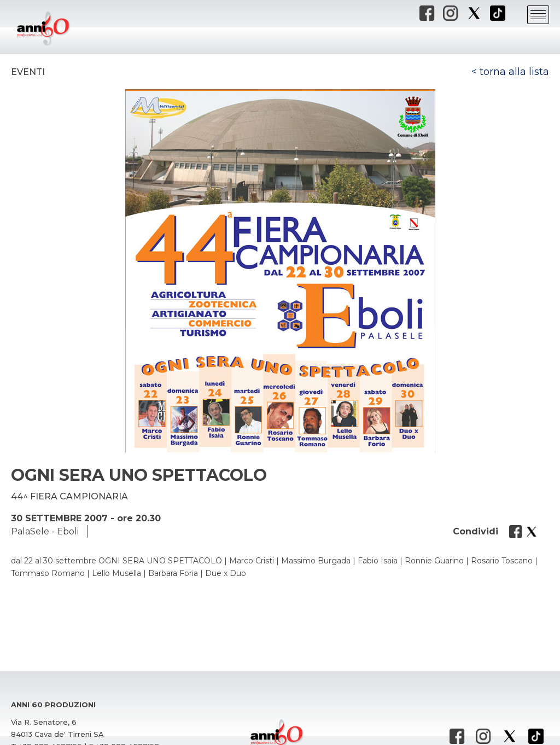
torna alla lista (514, 72)
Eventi (28, 72)
